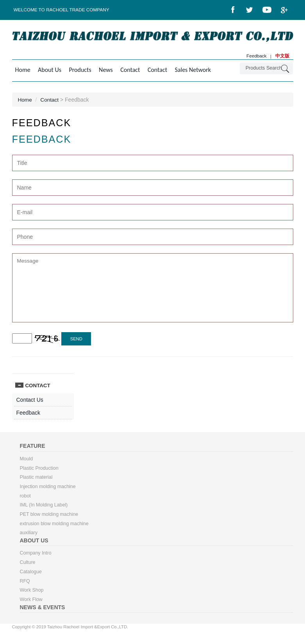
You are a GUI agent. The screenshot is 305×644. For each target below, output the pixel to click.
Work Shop (32, 593)
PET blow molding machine (50, 516)
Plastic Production (40, 469)
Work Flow (31, 602)
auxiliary (29, 535)
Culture (28, 565)
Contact (125, 70)
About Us (48, 70)
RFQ (25, 583)
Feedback (256, 56)
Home (23, 70)
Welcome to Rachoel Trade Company (62, 10)
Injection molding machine (48, 488)
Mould (27, 460)
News (102, 70)
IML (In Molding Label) (44, 507)
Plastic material (37, 479)
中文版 (282, 56)
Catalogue (31, 574)
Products (78, 70)
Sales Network (185, 70)
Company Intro (36, 555)
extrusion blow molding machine (55, 526)
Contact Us (30, 401)
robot (26, 497)
